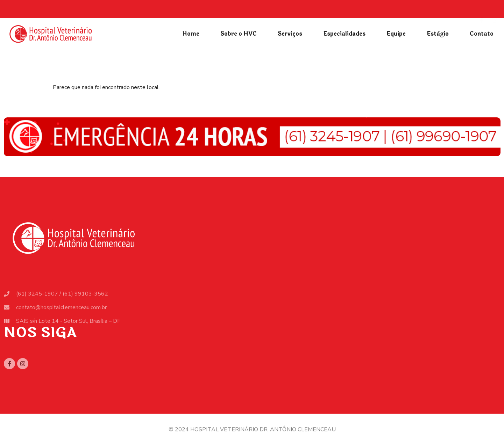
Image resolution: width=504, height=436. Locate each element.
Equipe (396, 34)
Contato (482, 34)
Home (191, 34)
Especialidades (344, 34)
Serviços (290, 34)
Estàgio (438, 34)
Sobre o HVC (239, 34)
